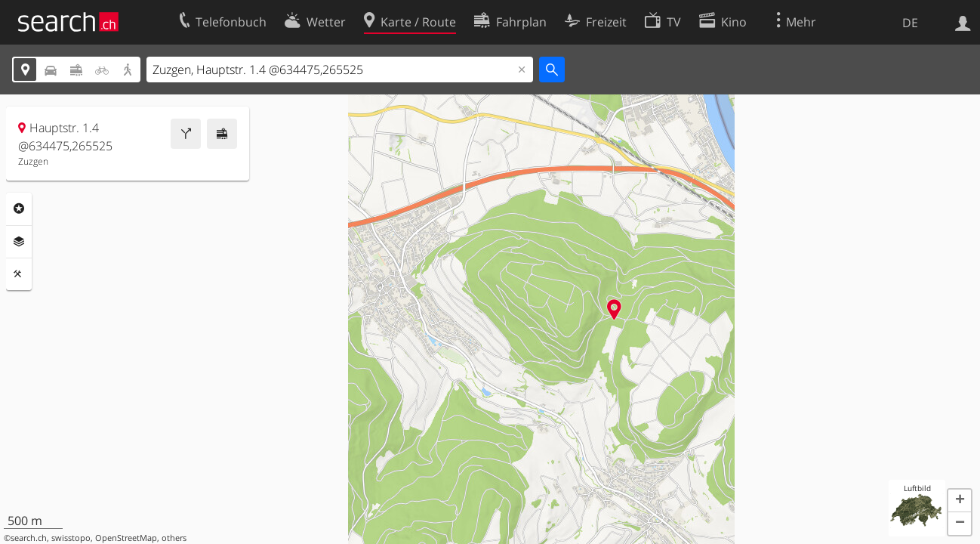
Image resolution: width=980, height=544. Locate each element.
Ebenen (19, 242)
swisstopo (71, 538)
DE (910, 23)
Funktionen (19, 274)
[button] (960, 501)
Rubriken (19, 209)
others (174, 538)
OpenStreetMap (126, 538)
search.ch (29, 538)
